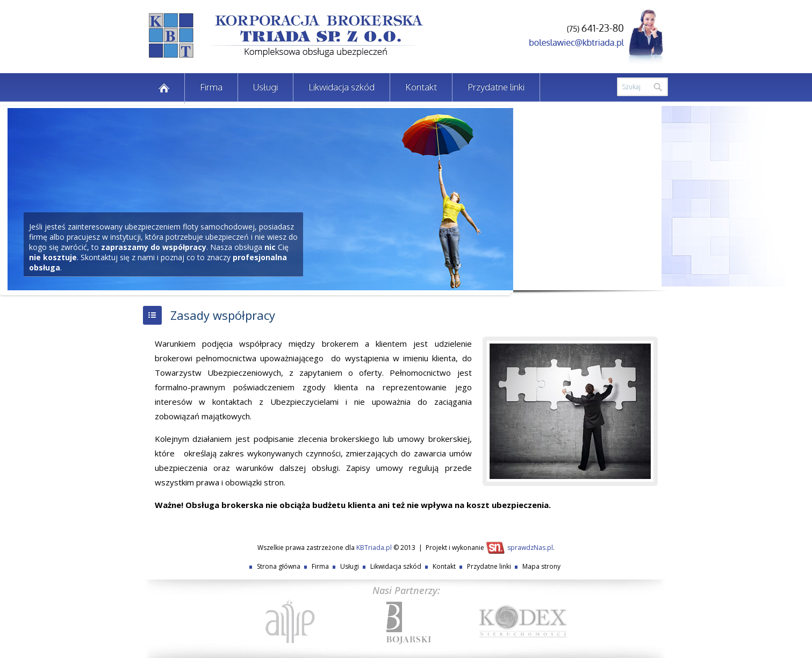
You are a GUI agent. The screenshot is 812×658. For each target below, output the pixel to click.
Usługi (265, 87)
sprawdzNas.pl (530, 548)
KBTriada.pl (374, 548)
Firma (211, 87)
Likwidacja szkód (342, 87)
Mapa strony (541, 567)
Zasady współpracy (223, 315)
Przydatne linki (496, 87)
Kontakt (421, 87)
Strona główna (279, 567)
